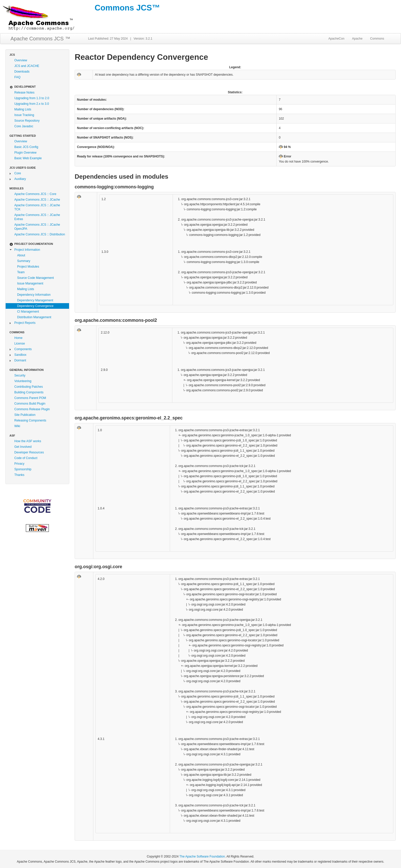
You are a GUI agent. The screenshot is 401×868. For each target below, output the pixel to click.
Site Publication (25, 415)
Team (21, 272)
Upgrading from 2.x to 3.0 (32, 104)
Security (20, 375)
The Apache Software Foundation (202, 856)
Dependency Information (34, 295)
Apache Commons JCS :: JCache (37, 200)
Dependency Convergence (35, 306)
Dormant (20, 360)
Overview (21, 60)
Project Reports (25, 323)
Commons (377, 39)
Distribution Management (34, 317)
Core (18, 173)
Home (18, 338)
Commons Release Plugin (32, 409)
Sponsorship (23, 469)
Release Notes (24, 93)
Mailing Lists (23, 109)
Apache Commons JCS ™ (40, 39)
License (20, 344)
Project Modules (28, 267)
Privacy (19, 464)
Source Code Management (35, 278)
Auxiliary (20, 179)
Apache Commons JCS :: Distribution (40, 234)
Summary (24, 261)
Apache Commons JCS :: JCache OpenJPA (37, 227)
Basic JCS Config (26, 147)
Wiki (17, 426)
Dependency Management (35, 300)
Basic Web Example (28, 158)
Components (23, 349)
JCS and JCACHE (27, 66)
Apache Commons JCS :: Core (35, 194)
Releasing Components (30, 420)
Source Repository (27, 121)
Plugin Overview (25, 153)
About (21, 255)
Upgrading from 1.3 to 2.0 (32, 98)
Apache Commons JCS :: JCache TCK (37, 207)
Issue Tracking (24, 115)
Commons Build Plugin (30, 404)
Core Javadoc (24, 126)
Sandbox (20, 355)
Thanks (19, 475)
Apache (357, 39)
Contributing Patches (29, 387)
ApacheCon (336, 39)
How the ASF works (28, 441)
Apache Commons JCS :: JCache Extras (37, 217)
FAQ (17, 77)
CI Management (28, 312)
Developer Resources (29, 452)
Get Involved (23, 447)
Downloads (22, 72)
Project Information (27, 250)
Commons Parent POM (30, 398)
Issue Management (30, 283)
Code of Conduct (26, 458)
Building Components (29, 392)
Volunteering (23, 381)
